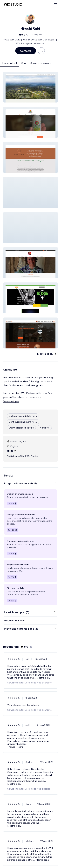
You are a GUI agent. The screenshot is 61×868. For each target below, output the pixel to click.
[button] (30, 87)
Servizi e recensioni (41, 63)
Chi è (24, 63)
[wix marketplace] (13, 5)
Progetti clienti (10, 63)
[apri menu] (55, 5)
